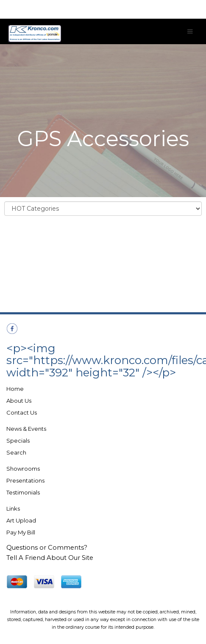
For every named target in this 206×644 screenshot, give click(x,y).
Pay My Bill (21, 532)
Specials (18, 441)
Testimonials (23, 492)
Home (15, 389)
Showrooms (23, 469)
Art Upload (21, 520)
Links (13, 508)
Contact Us (22, 412)
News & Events (26, 429)
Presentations (25, 480)
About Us (19, 401)
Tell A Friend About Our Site (50, 558)
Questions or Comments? (47, 548)
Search (16, 452)
